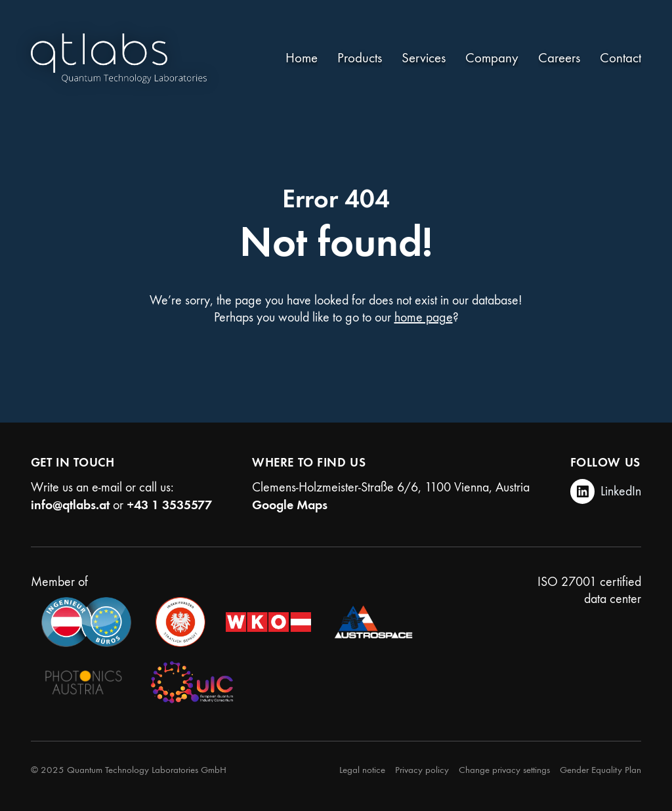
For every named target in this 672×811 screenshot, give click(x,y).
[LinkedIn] (606, 491)
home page (424, 317)
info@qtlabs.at (70, 505)
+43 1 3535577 (169, 505)
